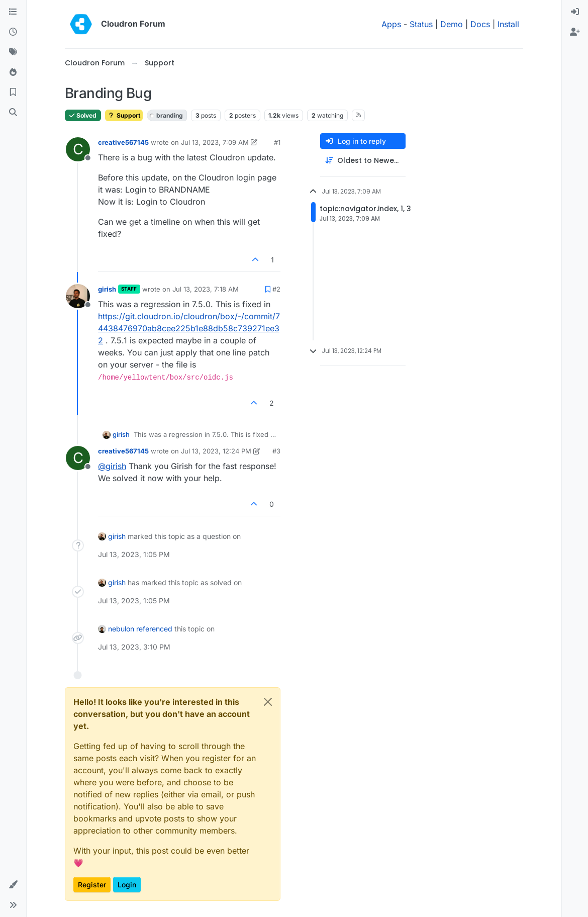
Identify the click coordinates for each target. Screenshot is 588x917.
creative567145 (123, 142)
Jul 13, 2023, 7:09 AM (215, 142)
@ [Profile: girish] (112, 466)
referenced (154, 629)
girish (107, 289)
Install (508, 24)
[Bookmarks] (13, 93)
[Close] (268, 702)
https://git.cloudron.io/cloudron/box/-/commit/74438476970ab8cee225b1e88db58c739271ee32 (189, 328)
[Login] (575, 12)
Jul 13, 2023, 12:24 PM (216, 451)
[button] (13, 885)
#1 (277, 142)
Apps (391, 24)
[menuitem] (575, 12)
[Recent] (13, 32)
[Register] (575, 32)
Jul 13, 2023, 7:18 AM (206, 289)
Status (421, 24)
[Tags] (13, 52)
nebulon (121, 629)
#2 (276, 289)
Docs (480, 24)
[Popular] (13, 72)
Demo (452, 24)
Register (92, 885)
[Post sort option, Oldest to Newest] (363, 161)
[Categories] (13, 12)
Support (124, 115)
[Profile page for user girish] (78, 296)
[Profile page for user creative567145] (78, 149)
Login (127, 885)
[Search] (13, 113)
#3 (276, 451)
